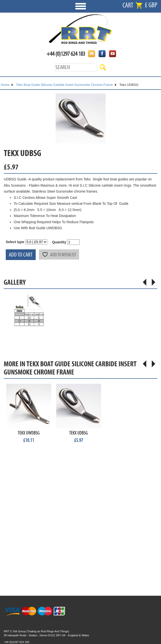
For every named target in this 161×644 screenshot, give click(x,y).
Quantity (59, 242)
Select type (15, 242)
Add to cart (21, 255)
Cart (128, 5)
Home (5, 85)
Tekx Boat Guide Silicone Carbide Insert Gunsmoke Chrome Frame (64, 85)
